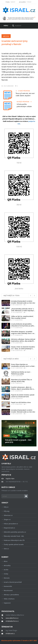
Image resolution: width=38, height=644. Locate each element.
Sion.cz (18, 549)
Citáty (18, 574)
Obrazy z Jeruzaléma (18, 595)
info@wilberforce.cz (12, 621)
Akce (18, 561)
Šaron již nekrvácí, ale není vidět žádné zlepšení (25, 94)
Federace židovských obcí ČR (18, 540)
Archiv (6, 36)
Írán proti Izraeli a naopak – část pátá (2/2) (18, 441)
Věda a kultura (18, 599)
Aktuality (18, 565)
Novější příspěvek (24, 102)
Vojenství (18, 603)
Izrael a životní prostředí (18, 582)
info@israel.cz (10, 634)
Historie (18, 578)
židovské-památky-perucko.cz (18, 532)
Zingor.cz (18, 519)
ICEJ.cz (18, 507)
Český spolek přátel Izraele (18, 544)
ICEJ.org (18, 511)
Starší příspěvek (23, 91)
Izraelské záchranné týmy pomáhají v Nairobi (15, 43)
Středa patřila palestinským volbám (24, 105)
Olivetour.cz (18, 515)
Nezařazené (18, 590)
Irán (7, 436)
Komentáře (18, 586)
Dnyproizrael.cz (18, 528)
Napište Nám (10, 479)
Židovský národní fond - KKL (18, 536)
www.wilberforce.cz (12, 618)
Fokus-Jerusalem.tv (18, 524)
